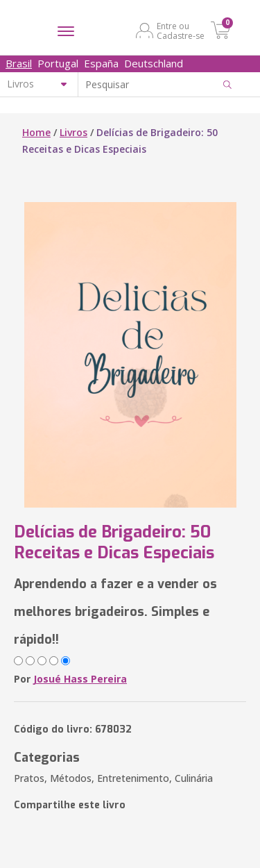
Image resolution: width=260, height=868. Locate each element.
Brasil (19, 63)
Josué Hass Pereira (80, 679)
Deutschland (154, 63)
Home (36, 132)
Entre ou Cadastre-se (181, 31)
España (101, 63)
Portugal (58, 63)
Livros (73, 132)
